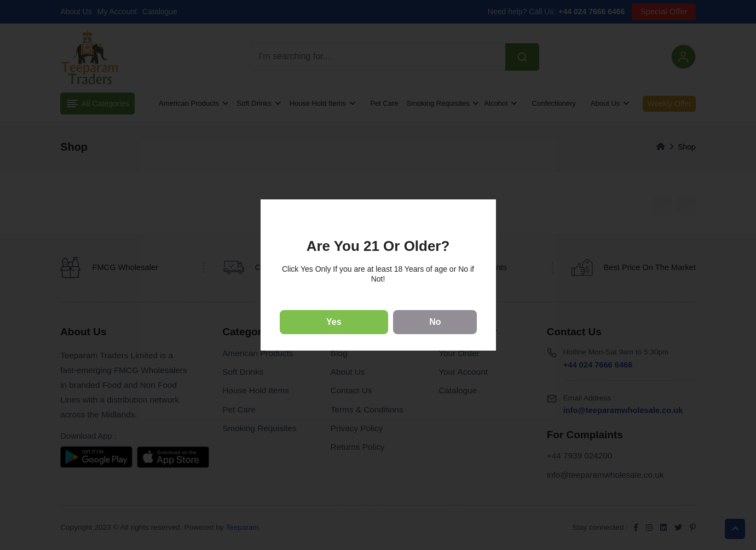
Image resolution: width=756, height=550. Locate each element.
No (435, 322)
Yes (334, 322)
